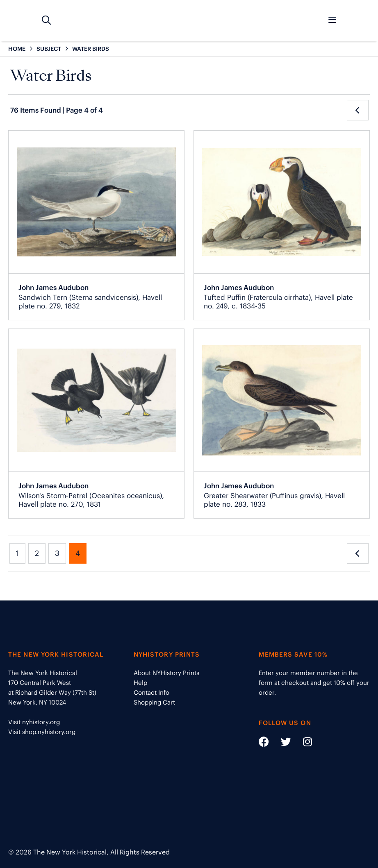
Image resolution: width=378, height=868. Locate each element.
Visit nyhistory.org (34, 722)
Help (140, 683)
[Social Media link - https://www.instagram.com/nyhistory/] (302, 743)
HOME (17, 49)
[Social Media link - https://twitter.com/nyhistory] (281, 743)
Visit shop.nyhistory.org (42, 732)
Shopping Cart (154, 702)
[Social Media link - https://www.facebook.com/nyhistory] (264, 743)
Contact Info (151, 692)
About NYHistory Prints (166, 673)
